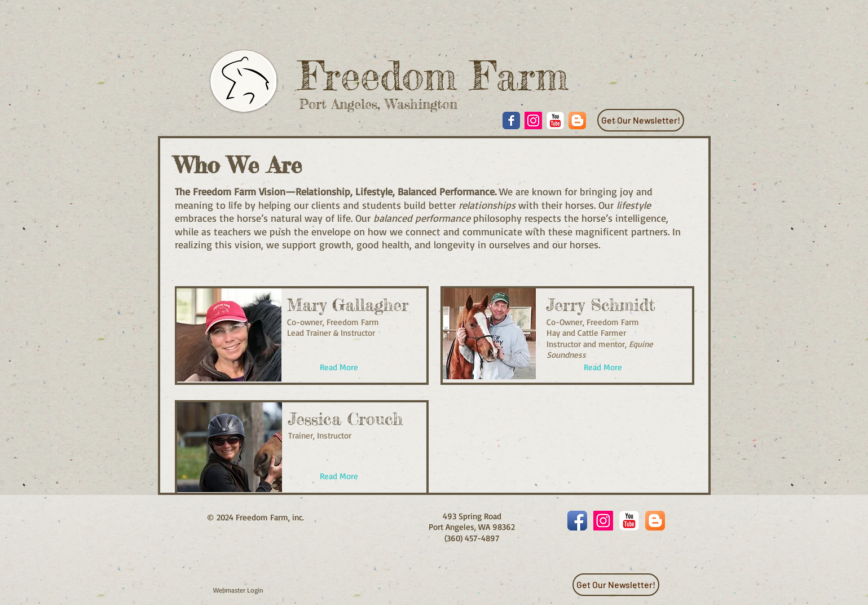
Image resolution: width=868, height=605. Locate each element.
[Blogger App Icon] (577, 120)
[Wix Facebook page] (511, 120)
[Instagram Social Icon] (533, 120)
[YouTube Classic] (555, 120)
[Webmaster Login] (238, 590)
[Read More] (339, 368)
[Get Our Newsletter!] (641, 120)
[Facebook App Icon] (577, 521)
